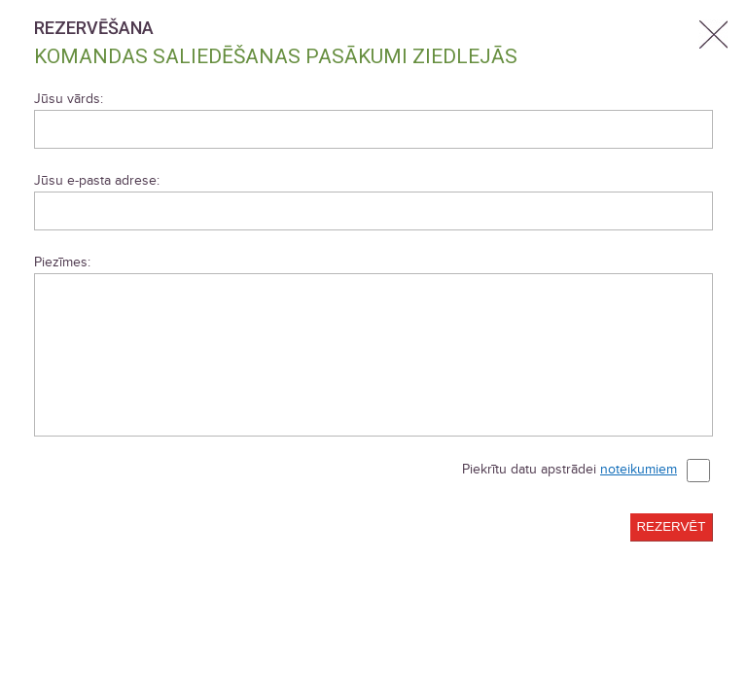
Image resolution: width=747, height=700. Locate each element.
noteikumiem (639, 469)
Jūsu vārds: (69, 99)
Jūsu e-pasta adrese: (97, 180)
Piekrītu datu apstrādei (586, 471)
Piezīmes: (62, 262)
